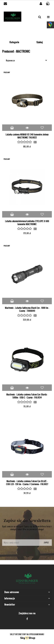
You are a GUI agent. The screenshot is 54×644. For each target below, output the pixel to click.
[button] (48, 4)
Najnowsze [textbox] (10, 60)
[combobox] (27, 60)
